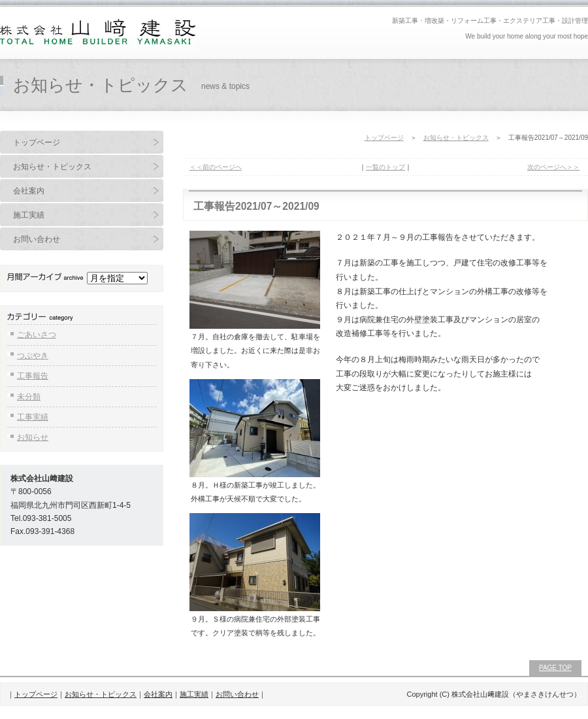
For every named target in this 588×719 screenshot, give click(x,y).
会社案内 (29, 191)
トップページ (37, 142)
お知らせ (33, 437)
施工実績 (29, 215)
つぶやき (33, 356)
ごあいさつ (37, 335)
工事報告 (33, 376)
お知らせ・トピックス (52, 167)
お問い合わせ (37, 239)
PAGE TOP (555, 668)
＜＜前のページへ (216, 167)
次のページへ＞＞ (553, 167)
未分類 (29, 397)
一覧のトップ (385, 167)
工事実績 (33, 417)
